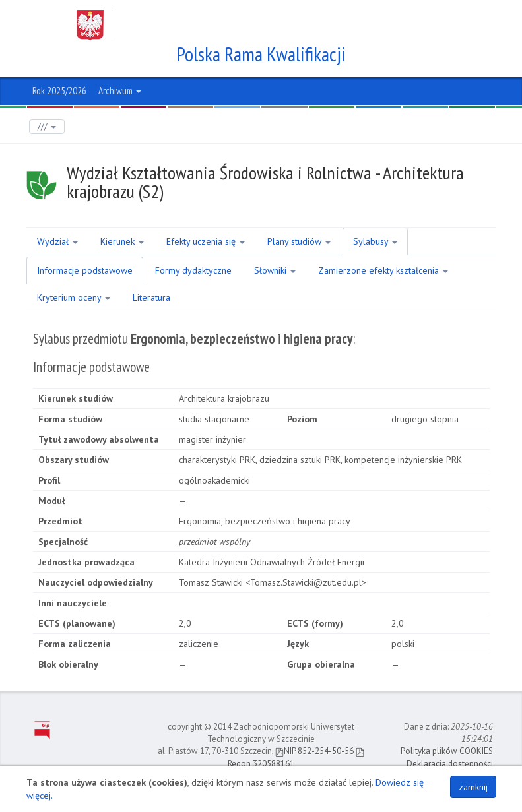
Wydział (57, 241)
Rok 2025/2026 (59, 91)
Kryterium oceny (74, 297)
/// (47, 126)
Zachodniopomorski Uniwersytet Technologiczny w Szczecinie (249, 25)
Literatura (151, 297)
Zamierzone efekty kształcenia (383, 270)
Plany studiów (299, 241)
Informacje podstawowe (85, 270)
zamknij (473, 787)
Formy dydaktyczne (193, 270)
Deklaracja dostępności (450, 764)
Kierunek (122, 241)
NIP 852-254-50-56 (314, 751)
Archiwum (120, 91)
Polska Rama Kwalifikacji (261, 54)
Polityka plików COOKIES (447, 751)
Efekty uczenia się (206, 241)
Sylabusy (375, 241)
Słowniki (275, 270)
